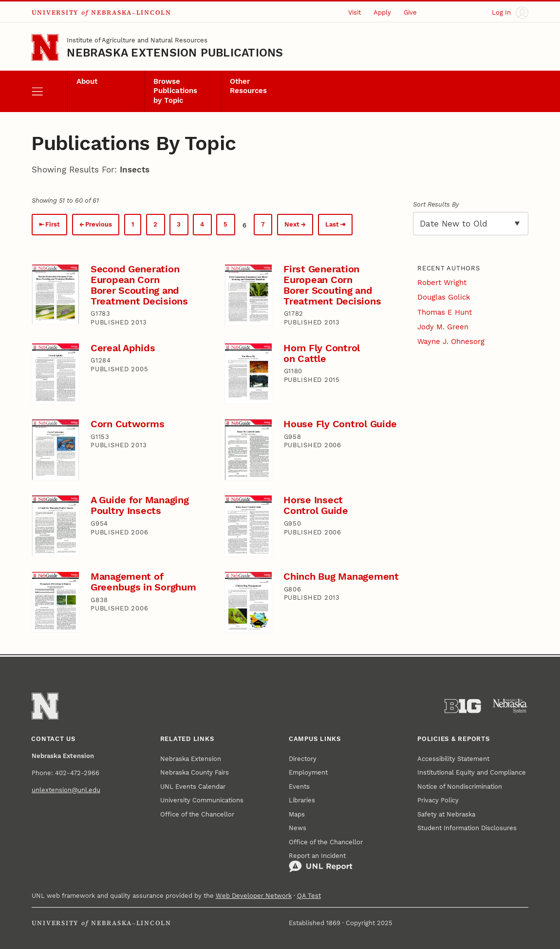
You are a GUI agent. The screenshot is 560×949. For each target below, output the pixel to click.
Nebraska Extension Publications (175, 53)
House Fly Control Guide (340, 424)
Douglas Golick (444, 297)
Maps (297, 814)
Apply (382, 12)
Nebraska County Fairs (195, 772)
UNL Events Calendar (193, 787)
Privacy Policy (438, 800)
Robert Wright (442, 283)
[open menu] (50, 91)
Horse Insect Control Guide (316, 505)
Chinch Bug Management (341, 577)
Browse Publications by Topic (175, 91)
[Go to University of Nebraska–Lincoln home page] (45, 47)
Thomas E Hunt (445, 312)
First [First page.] (53, 224)
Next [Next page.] (292, 224)
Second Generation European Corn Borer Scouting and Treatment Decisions (139, 285)
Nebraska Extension (191, 759)
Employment (308, 772)
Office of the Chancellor (197, 814)
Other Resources (248, 86)
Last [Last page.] (332, 224)
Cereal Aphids (123, 348)
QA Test (309, 896)
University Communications (202, 800)
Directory (303, 759)
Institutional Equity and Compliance (472, 772)
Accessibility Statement (453, 759)
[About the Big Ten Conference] (463, 706)
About (87, 81)
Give (410, 12)
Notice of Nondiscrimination (460, 787)
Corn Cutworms (128, 424)
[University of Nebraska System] (511, 706)
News (298, 828)
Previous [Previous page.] (99, 224)
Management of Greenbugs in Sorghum (143, 582)
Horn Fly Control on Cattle (322, 353)
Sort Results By (436, 204)
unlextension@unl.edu (66, 790)
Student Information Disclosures (467, 828)
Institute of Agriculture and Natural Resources (137, 40)
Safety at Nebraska (446, 814)
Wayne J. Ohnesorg (451, 342)
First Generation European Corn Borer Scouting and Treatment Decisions (332, 285)
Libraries (302, 800)
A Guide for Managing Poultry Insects (140, 505)
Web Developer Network (254, 896)
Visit (355, 12)
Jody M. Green (443, 327)
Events (299, 787)
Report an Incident (321, 863)
